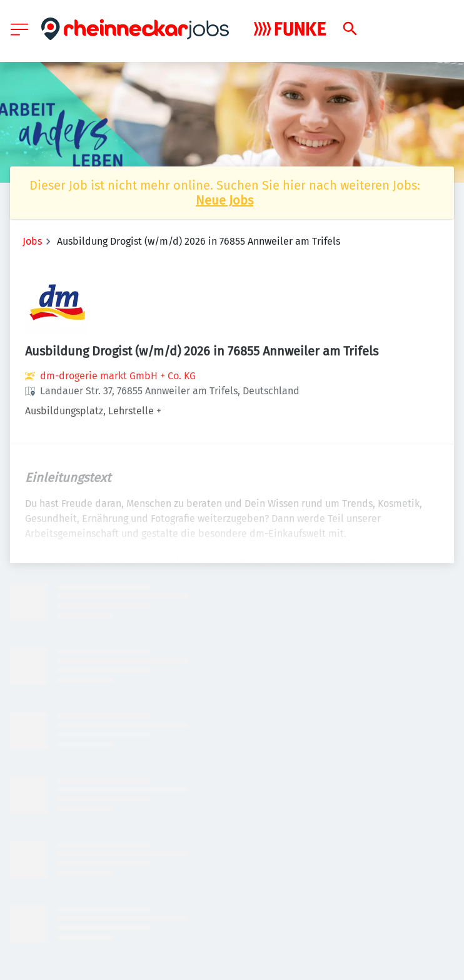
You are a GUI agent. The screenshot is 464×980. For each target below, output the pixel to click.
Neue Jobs (224, 200)
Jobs (32, 241)
